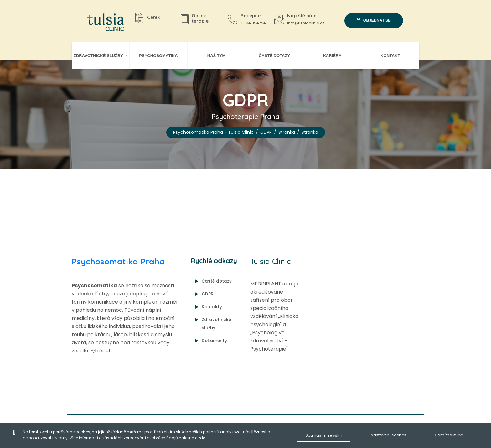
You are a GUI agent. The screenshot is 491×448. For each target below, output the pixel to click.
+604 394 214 (253, 23)
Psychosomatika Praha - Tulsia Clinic (213, 132)
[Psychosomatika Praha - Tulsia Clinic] (103, 23)
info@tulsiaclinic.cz (306, 23)
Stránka (287, 132)
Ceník (153, 17)
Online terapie (200, 18)
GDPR (266, 132)
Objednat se (374, 20)
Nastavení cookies (388, 435)
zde (202, 438)
